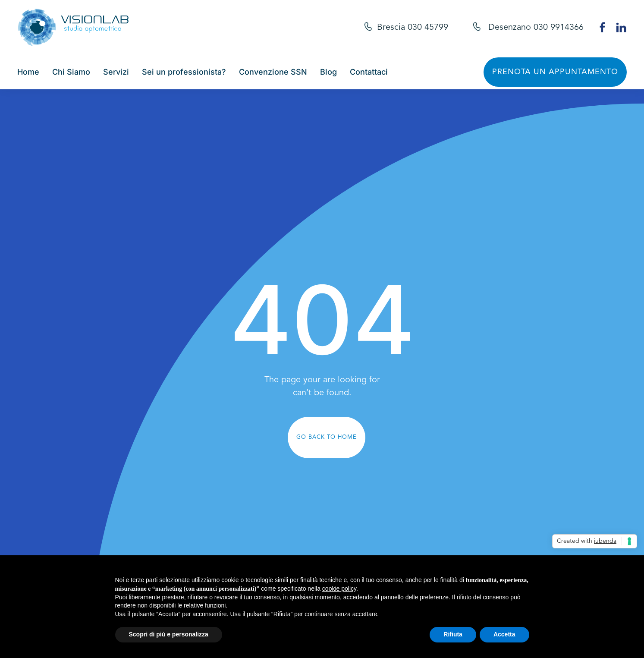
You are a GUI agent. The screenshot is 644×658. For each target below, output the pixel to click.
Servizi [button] (116, 72)
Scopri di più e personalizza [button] (169, 634)
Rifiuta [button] (453, 634)
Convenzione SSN (273, 72)
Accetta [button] (504, 634)
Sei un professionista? (184, 72)
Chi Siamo (71, 72)
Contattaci (369, 72)
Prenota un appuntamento (555, 72)
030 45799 (428, 28)
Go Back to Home (327, 437)
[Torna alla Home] (73, 27)
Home (28, 72)
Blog (328, 72)
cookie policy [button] (339, 589)
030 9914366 (559, 28)
